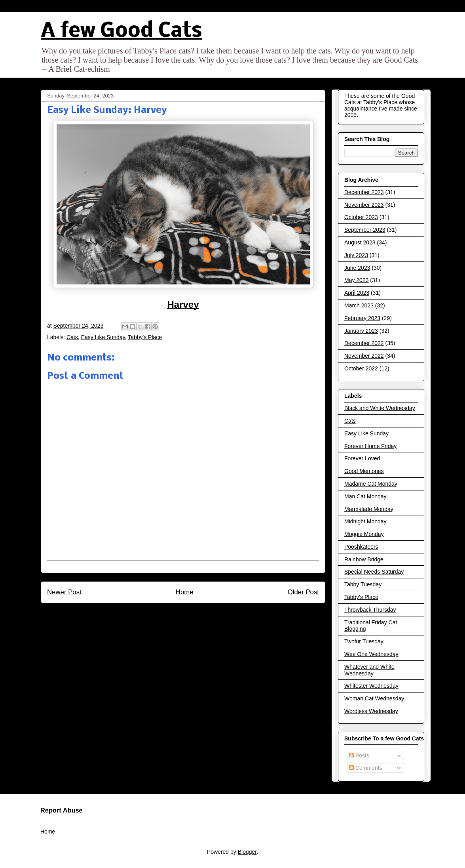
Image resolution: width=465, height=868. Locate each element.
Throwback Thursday (370, 610)
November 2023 (364, 205)
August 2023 (360, 242)
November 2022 (364, 356)
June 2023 (357, 268)
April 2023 (357, 293)
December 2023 (364, 192)
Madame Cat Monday (371, 484)
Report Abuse (62, 810)
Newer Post (64, 592)
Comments (366, 768)
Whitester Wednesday (371, 686)
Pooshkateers (361, 547)
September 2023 (365, 230)
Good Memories (364, 471)
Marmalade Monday (369, 509)
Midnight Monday (365, 521)
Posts (359, 755)
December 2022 (364, 343)
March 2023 (359, 305)
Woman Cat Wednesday (374, 698)
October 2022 (361, 368)
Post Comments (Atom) (200, 613)
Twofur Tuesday (364, 641)
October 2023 (361, 217)
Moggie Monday (364, 534)
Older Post (303, 592)
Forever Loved (362, 458)
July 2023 (356, 255)
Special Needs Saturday (374, 572)
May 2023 (356, 280)
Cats (72, 337)
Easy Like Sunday (103, 337)
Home (185, 592)
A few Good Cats (121, 31)
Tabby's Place (145, 337)
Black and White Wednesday (380, 408)
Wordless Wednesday (371, 711)
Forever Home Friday (370, 446)
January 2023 (361, 331)
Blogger (247, 852)
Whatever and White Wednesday (369, 670)
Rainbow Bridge (364, 559)
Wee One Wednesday (371, 654)
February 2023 (362, 318)
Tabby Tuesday (363, 584)
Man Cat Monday (365, 496)
